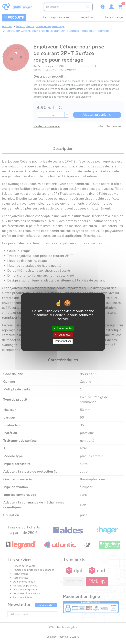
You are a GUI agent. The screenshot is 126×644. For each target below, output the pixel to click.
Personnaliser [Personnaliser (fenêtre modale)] (63, 341)
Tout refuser (63, 335)
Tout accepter (63, 328)
